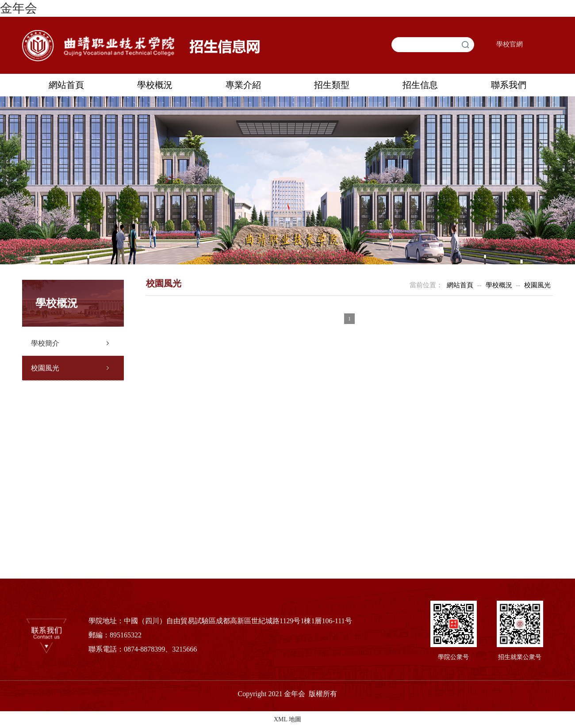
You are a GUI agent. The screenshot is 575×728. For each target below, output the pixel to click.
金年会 (19, 8)
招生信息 (420, 85)
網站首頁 (66, 85)
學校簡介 (45, 343)
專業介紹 (243, 85)
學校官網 (510, 44)
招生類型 (332, 85)
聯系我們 (509, 85)
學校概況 (155, 85)
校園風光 (45, 368)
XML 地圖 (287, 719)
